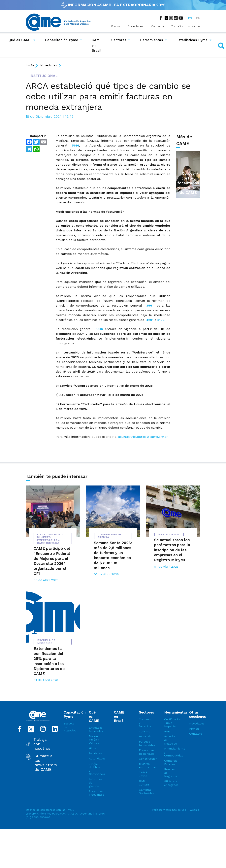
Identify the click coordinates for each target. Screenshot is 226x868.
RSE (167, 731)
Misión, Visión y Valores (94, 740)
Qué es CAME (20, 40)
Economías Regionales (145, 752)
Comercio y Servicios (145, 723)
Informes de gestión (94, 783)
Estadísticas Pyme (192, 40)
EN (198, 18)
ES (190, 18)
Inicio (30, 65)
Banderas (94, 753)
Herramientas (151, 40)
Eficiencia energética (170, 783)
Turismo (145, 731)
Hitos (93, 748)
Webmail (195, 810)
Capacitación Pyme (62, 40)
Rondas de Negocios (170, 773)
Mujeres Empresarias (145, 766)
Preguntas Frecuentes (94, 793)
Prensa (116, 26)
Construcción (145, 759)
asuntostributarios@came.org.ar (143, 437)
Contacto (157, 26)
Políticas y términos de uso (169, 810)
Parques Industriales (145, 743)
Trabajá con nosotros (186, 26)
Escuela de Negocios (69, 727)
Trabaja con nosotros (42, 744)
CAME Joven (143, 774)
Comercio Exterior (170, 762)
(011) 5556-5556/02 (38, 817)
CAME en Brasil (97, 45)
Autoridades (94, 758)
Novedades (136, 26)
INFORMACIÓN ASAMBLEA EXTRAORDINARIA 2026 (113, 5)
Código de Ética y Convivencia (94, 769)
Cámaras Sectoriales (145, 791)
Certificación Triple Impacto (170, 723)
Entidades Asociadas (94, 729)
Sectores (119, 40)
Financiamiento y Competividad (170, 752)
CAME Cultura (144, 783)
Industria (145, 736)
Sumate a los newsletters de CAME (46, 763)
